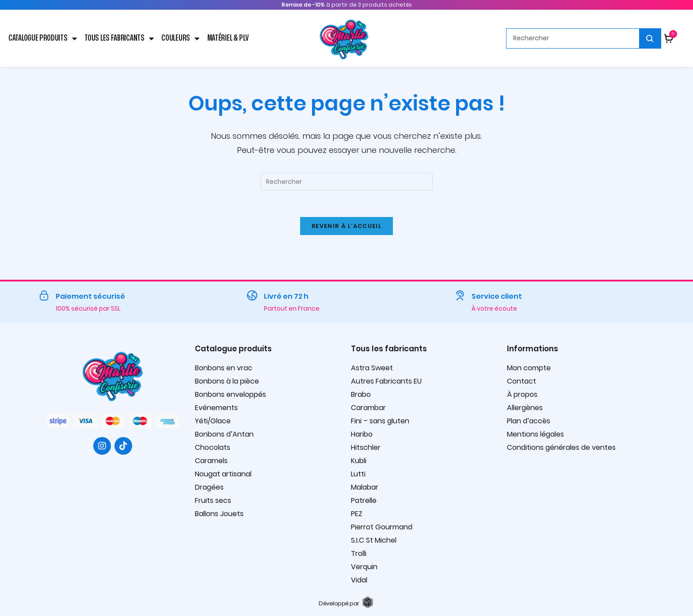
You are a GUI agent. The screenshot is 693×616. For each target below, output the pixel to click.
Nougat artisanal (223, 474)
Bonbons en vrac (224, 368)
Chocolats (213, 448)
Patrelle (364, 501)
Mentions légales (535, 435)
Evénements (216, 408)
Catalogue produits (42, 38)
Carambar (368, 408)
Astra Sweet (372, 368)
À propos (522, 395)
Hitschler (366, 448)
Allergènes (525, 408)
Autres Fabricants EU (386, 382)
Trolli (359, 554)
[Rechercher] (650, 38)
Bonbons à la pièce (227, 382)
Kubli (359, 461)
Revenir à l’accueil (346, 226)
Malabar (365, 488)
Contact (522, 382)
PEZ (357, 514)
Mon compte (529, 368)
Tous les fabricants (119, 38)
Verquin (364, 567)
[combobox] (573, 38)
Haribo (362, 435)
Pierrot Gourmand (382, 527)
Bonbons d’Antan (224, 435)
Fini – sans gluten (380, 421)
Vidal (359, 580)
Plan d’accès (529, 421)
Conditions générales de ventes (561, 448)
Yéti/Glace (213, 421)
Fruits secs (213, 501)
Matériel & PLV (228, 38)
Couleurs (180, 38)
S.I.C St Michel (374, 541)
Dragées (209, 488)
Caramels (211, 461)
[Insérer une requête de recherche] (346, 182)
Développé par (339, 604)
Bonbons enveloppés (230, 395)
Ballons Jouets (219, 514)
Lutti (358, 474)
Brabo (361, 395)
